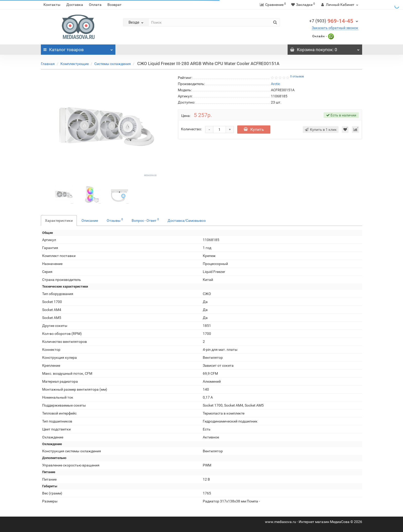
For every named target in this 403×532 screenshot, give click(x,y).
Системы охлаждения (113, 64)
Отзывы (115, 220)
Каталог (78, 48)
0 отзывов (297, 76)
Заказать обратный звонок (335, 28)
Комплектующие (75, 64)
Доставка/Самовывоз (187, 221)
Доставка (75, 5)
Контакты (52, 5)
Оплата (95, 5)
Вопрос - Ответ (145, 220)
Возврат (115, 5)
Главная (48, 64)
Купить (254, 129)
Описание (90, 221)
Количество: (191, 129)
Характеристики (59, 221)
